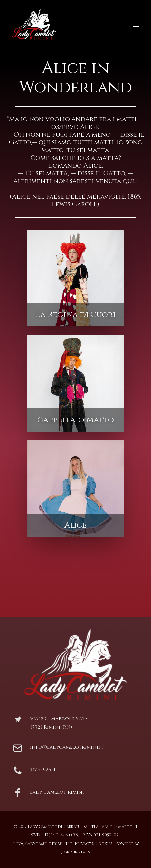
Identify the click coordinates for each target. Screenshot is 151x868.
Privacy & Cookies (94, 844)
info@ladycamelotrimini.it (67, 747)
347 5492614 (43, 770)
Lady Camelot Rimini (57, 792)
